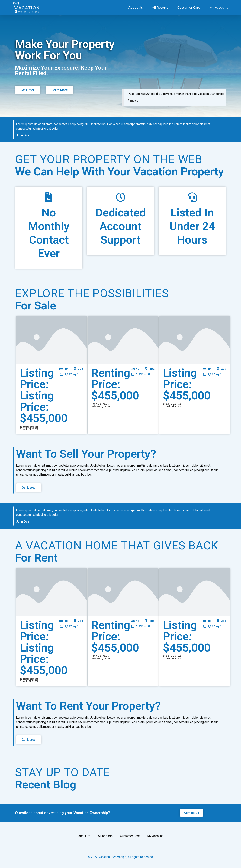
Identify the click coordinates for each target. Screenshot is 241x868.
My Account (219, 8)
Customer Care (189, 8)
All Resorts (160, 8)
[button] (28, 90)
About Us (135, 8)
